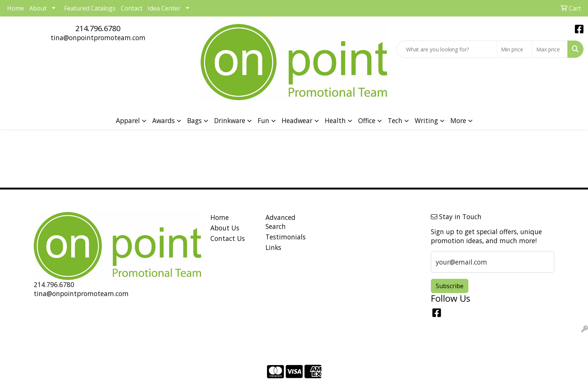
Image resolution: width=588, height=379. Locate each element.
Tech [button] (395, 120)
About (38, 8)
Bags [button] (194, 120)
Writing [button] (426, 120)
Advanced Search (280, 222)
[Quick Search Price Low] (515, 49)
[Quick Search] (447, 49)
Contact (132, 8)
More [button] (458, 120)
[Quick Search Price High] (550, 49)
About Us (225, 228)
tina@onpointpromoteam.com (98, 38)
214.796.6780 (98, 28)
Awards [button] (163, 120)
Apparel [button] (128, 120)
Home (220, 217)
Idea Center (164, 8)
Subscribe (450, 286)
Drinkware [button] (230, 120)
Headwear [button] (297, 120)
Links (273, 247)
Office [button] (367, 120)
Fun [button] (263, 120)
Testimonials (286, 237)
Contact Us (228, 238)
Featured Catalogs (90, 8)
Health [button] (335, 120)
